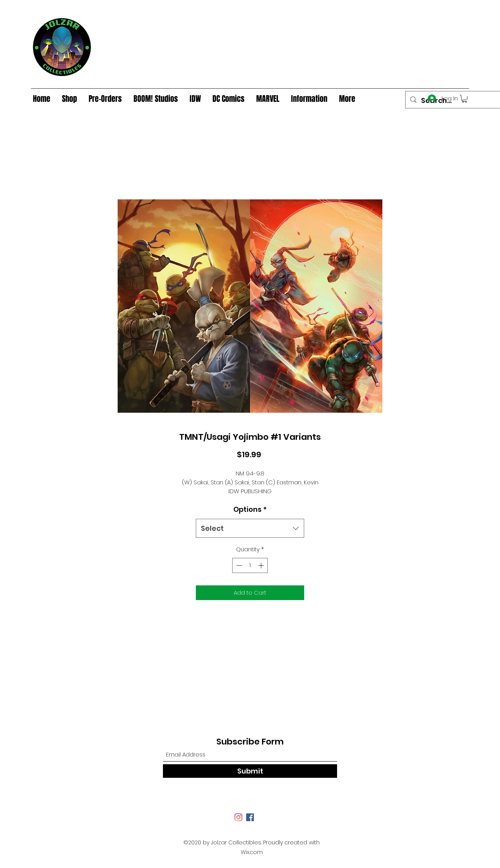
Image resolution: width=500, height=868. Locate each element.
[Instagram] (238, 817)
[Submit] (250, 771)
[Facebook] (250, 817)
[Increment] (262, 565)
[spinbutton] (250, 565)
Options (250, 509)
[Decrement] (239, 565)
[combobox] (250, 528)
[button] (464, 99)
